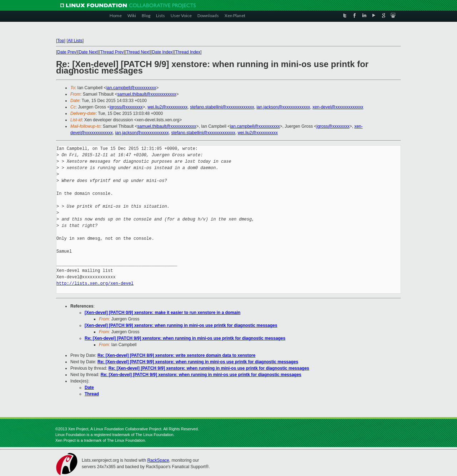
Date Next (88, 52)
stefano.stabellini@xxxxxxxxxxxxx (222, 107)
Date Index (162, 52)
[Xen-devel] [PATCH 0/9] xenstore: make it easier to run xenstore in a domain (162, 313)
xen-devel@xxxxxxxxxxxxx (338, 107)
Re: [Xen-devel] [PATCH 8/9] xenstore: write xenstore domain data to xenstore (176, 355)
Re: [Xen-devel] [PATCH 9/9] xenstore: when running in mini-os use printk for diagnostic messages (185, 338)
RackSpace (158, 460)
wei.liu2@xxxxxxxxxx (167, 107)
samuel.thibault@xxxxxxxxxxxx (147, 94)
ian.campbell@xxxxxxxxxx (131, 88)
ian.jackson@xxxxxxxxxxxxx (283, 107)
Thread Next (138, 52)
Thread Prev (112, 52)
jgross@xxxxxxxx (126, 107)
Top (61, 41)
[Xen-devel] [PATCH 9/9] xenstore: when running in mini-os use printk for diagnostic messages (181, 325)
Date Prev (67, 52)
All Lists (75, 41)
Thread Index (188, 52)
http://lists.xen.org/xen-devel (95, 283)
